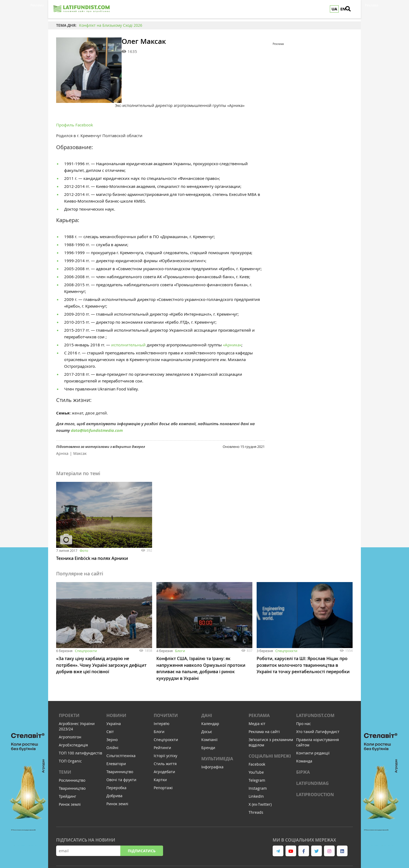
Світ (110, 710)
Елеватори (116, 742)
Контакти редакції (313, 731)
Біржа (303, 750)
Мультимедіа (217, 737)
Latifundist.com (315, 693)
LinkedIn (256, 774)
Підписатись (142, 829)
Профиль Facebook (75, 103)
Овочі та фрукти (121, 758)
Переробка (116, 766)
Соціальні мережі (270, 734)
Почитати (166, 693)
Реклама (259, 693)
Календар (210, 702)
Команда (304, 739)
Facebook (257, 742)
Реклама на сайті (264, 710)
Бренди (208, 726)
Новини (116, 693)
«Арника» (232, 323)
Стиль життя (165, 742)
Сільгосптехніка (121, 734)
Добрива (114, 774)
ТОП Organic (70, 739)
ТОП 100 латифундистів (80, 731)
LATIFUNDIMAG (312, 761)
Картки (160, 758)
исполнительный (128, 323)
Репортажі (163, 766)
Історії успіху (165, 734)
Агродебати (164, 750)
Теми (65, 750)
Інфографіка (212, 745)
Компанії (209, 718)
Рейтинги (162, 726)
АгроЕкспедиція (73, 723)
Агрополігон (70, 715)
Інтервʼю (162, 702)
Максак (80, 432)
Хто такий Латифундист (318, 710)
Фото (84, 529)
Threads (256, 790)
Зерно (112, 718)
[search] (352, 9)
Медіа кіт (257, 702)
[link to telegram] (278, 829)
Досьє (207, 710)
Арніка (62, 432)
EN (343, 9)
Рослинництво (72, 758)
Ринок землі (70, 782)
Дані (207, 693)
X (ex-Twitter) (260, 782)
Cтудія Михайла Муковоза (257, 855)
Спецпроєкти (86, 629)
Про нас (304, 702)
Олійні (112, 726)
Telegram (257, 758)
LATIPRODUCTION (315, 773)
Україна (114, 702)
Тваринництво (72, 766)
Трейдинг (67, 774)
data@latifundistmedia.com (97, 409)
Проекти (69, 693)
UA (334, 9)
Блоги (180, 629)
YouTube (256, 750)
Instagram (258, 766)
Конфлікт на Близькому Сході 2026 (111, 25)
